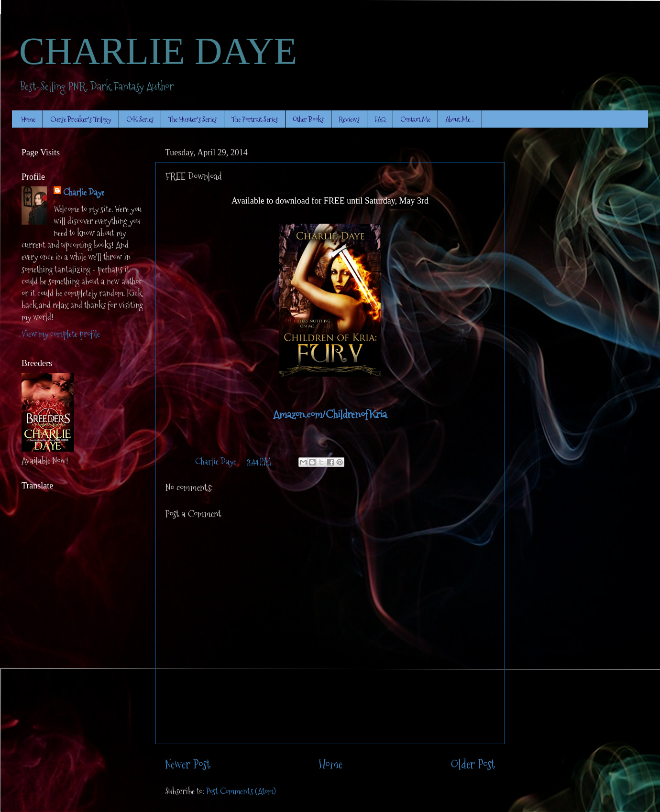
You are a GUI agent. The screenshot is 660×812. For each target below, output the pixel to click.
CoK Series (140, 119)
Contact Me (415, 119)
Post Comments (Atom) (241, 791)
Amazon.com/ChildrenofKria (330, 414)
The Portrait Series (255, 119)
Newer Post (188, 764)
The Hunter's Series (192, 119)
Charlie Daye (84, 192)
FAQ (380, 119)
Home (28, 119)
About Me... (460, 119)
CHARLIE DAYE (158, 51)
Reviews (349, 119)
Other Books (308, 119)
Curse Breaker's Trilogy (81, 119)
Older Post (473, 764)
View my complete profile (61, 334)
